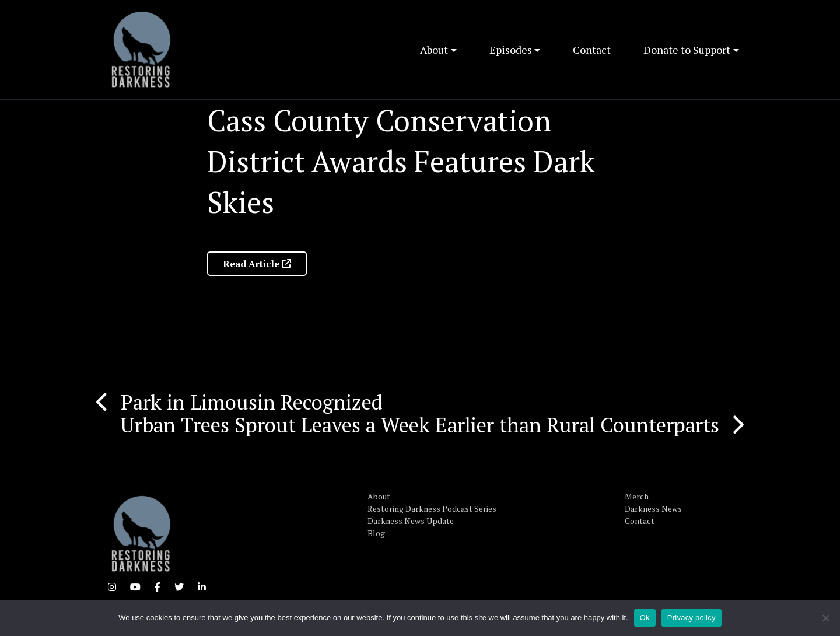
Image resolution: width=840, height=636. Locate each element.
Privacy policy (692, 618)
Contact (592, 50)
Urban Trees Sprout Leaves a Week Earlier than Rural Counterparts (420, 425)
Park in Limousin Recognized (252, 402)
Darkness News (653, 509)
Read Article (257, 264)
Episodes (511, 50)
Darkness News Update (411, 521)
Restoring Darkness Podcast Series (432, 509)
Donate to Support (687, 50)
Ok (645, 618)
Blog (376, 533)
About (434, 50)
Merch (637, 496)
